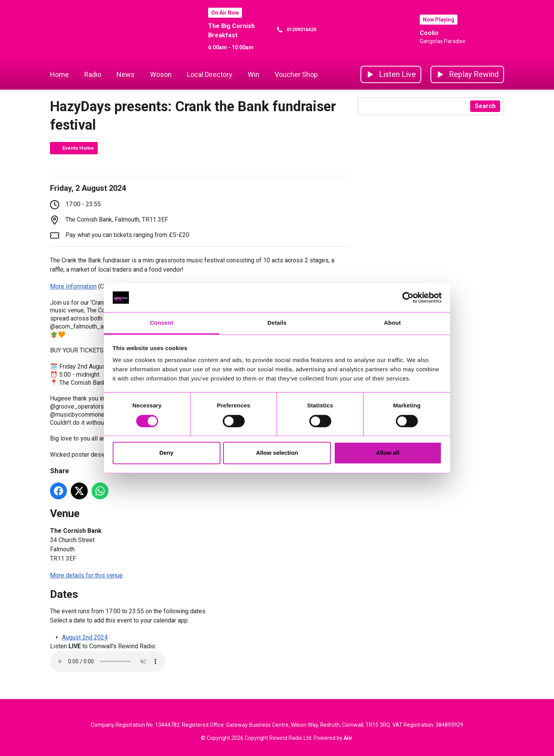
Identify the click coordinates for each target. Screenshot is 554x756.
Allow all (388, 453)
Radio (93, 74)
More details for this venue (86, 575)
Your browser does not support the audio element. (108, 661)
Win (254, 74)
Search (485, 106)
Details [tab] (277, 323)
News (126, 74)
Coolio (429, 33)
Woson (161, 74)
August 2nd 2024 (85, 637)
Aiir (348, 738)
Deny (166, 453)
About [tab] (392, 323)
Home (59, 74)
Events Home (78, 148)
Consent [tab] (162, 323)
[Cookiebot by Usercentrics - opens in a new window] (408, 297)
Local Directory (210, 74)
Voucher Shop (296, 74)
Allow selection (277, 453)
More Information (73, 286)
